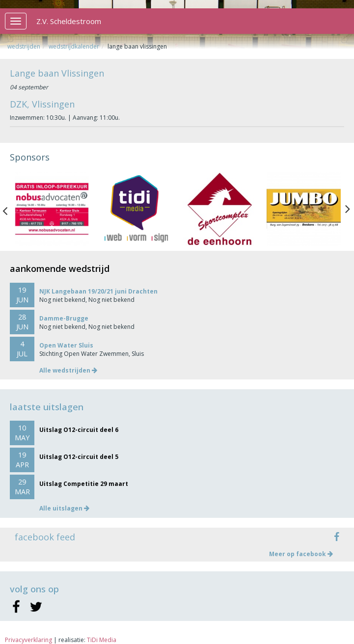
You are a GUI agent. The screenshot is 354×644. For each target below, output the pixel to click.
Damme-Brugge (64, 318)
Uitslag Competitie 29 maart (84, 484)
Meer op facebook (301, 554)
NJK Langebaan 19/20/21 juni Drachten (98, 291)
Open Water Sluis (66, 345)
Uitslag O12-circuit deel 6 (79, 430)
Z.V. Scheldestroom (69, 21)
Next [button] (348, 209)
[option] (52, 209)
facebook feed (45, 537)
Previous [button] (10, 209)
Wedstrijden (24, 46)
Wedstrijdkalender (74, 46)
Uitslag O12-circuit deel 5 (79, 457)
